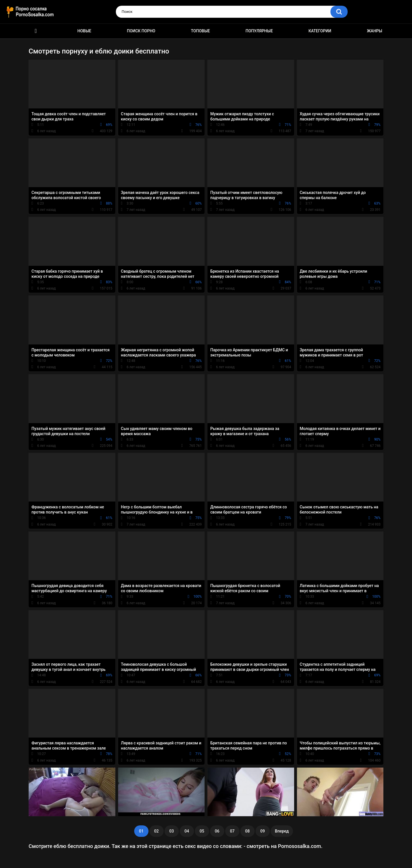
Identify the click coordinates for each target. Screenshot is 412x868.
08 (247, 831)
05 (202, 831)
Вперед (282, 831)
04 (187, 831)
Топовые (200, 31)
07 (232, 831)
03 (172, 831)
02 (157, 831)
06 (217, 831)
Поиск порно (141, 31)
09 (263, 831)
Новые (84, 31)
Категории (320, 31)
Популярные (259, 31)
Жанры (375, 31)
